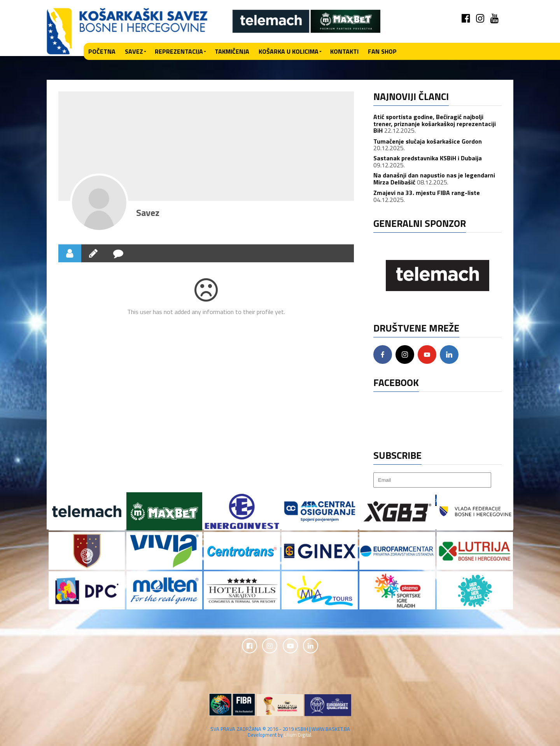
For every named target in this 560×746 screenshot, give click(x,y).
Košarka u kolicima (289, 51)
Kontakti (344, 51)
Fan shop (382, 51)
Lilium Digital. (298, 735)
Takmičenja (232, 51)
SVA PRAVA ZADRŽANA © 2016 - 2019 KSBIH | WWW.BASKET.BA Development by (280, 732)
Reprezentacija (179, 51)
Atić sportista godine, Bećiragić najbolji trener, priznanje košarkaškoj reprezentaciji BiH (435, 124)
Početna (102, 51)
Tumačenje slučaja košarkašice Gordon (428, 141)
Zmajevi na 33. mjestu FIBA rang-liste (427, 193)
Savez (134, 51)
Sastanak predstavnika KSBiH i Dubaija (428, 158)
